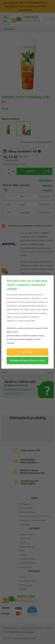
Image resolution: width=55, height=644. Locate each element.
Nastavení (28, 352)
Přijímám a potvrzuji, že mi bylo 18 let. (28, 360)
